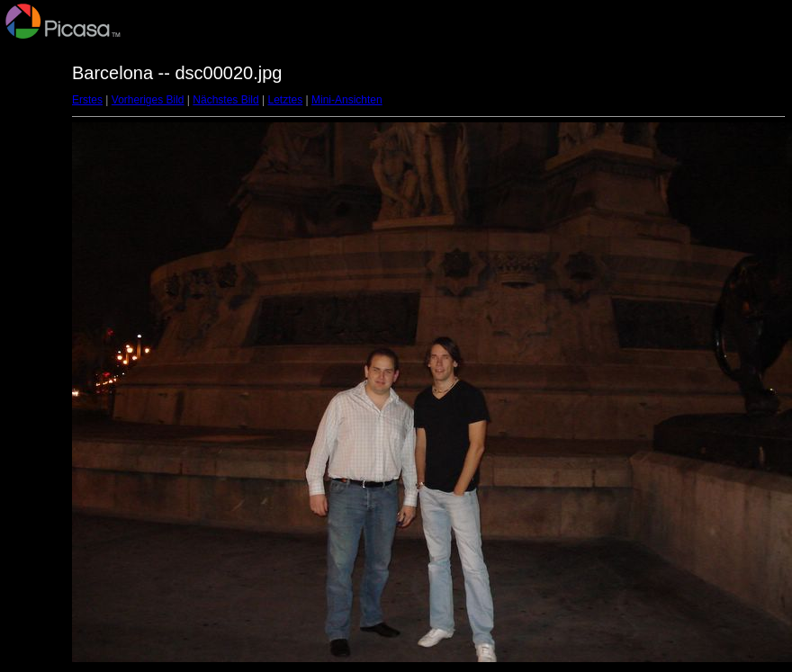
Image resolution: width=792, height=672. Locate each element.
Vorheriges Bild (148, 100)
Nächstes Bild (225, 100)
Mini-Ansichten (347, 100)
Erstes (87, 100)
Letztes (286, 100)
